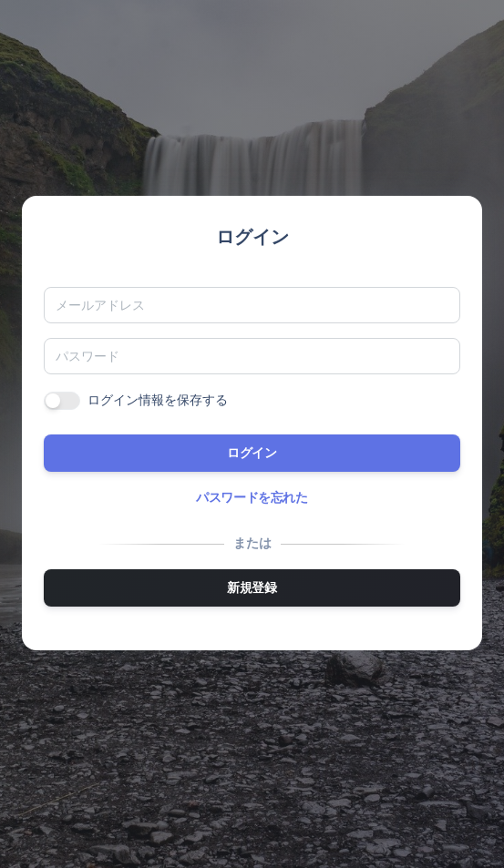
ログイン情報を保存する (158, 400)
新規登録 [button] (252, 587)
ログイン (252, 453)
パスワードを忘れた (252, 497)
